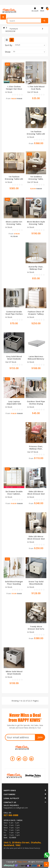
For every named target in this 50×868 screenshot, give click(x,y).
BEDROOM (10, 31)
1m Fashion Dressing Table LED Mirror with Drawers (14, 180)
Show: (8, 52)
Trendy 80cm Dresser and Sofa (36, 628)
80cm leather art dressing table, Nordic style (14, 224)
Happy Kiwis (22, 862)
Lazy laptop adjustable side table (14, 404)
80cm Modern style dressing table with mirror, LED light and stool (36, 225)
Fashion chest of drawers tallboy (36, 313)
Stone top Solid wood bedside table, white (36, 584)
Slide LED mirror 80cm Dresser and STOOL (36, 494)
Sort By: (9, 45)
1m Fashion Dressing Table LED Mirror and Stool (36, 134)
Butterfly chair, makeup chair (36, 268)
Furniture (14, 29)
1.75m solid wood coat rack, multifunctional (36, 89)
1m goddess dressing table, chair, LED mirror (36, 179)
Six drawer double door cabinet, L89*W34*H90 (14, 494)
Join (40, 737)
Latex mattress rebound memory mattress (36, 359)
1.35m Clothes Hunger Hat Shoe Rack (14, 89)
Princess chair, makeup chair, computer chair (36, 449)
